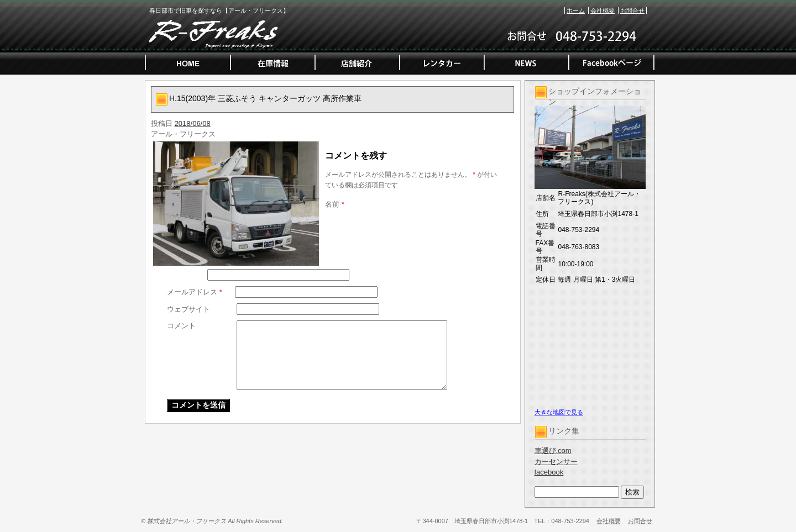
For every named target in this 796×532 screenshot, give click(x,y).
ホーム (576, 10)
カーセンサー (556, 462)
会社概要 (603, 10)
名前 (335, 204)
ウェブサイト (188, 309)
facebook (549, 472)
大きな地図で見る (559, 412)
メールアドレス (195, 292)
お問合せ (632, 10)
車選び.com (553, 451)
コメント (181, 326)
